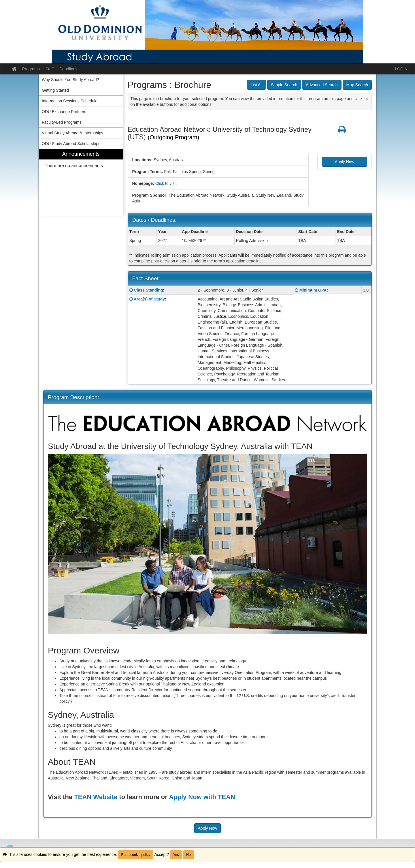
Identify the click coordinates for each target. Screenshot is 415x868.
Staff (50, 69)
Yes (176, 855)
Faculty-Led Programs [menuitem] (62, 122)
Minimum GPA (313, 290)
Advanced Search (322, 85)
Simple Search (284, 85)
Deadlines (68, 69)
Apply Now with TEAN (202, 797)
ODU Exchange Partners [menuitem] (64, 112)
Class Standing (148, 290)
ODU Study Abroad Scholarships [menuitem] (71, 144)
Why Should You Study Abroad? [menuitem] (70, 80)
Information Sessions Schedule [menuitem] (70, 101)
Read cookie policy (136, 855)
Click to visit (166, 183)
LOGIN (401, 69)
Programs (31, 69)
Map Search (357, 85)
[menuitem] (81, 182)
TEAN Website (96, 797)
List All (256, 85)
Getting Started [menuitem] (55, 90)
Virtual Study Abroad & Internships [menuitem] (72, 133)
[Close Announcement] (367, 99)
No (188, 855)
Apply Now (345, 162)
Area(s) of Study (149, 299)
